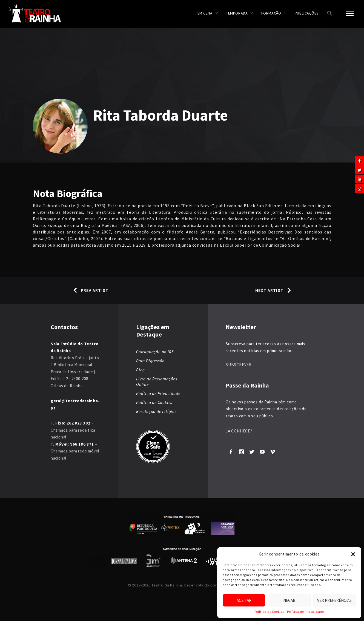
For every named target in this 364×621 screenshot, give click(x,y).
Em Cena (205, 13)
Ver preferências (334, 600)
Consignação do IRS (155, 352)
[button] (353, 554)
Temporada (237, 13)
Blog (141, 370)
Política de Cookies (269, 612)
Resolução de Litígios (156, 411)
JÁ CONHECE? (239, 431)
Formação (271, 13)
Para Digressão (150, 361)
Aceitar (244, 600)
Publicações (307, 13)
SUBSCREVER (239, 365)
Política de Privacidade (306, 612)
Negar (289, 600)
